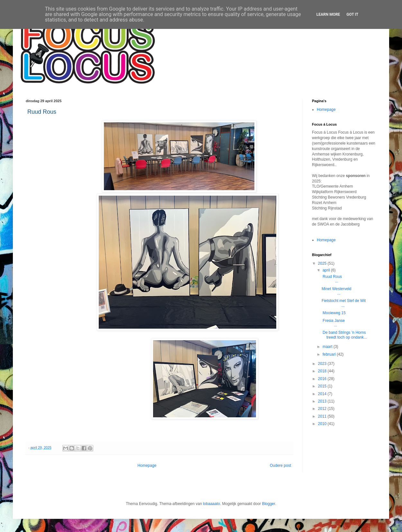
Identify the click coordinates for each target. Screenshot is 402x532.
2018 (323, 371)
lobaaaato (211, 504)
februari (330, 354)
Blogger (269, 504)
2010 (323, 424)
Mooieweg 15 (334, 313)
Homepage (147, 465)
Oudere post (280, 465)
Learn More (328, 14)
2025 (323, 263)
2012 (323, 409)
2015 (323, 386)
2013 (323, 401)
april (327, 270)
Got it (352, 14)
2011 (323, 416)
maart (328, 347)
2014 (323, 394)
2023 (323, 364)
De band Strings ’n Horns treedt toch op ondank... (344, 335)
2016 (323, 379)
